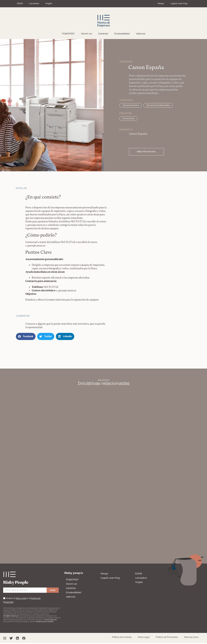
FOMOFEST (68, 34)
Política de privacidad (45, 622)
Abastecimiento (131, 105)
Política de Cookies (122, 637)
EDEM (20, 4)
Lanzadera (34, 4)
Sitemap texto (191, 637)
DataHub (103, 34)
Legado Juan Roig (179, 4)
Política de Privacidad (167, 637)
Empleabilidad (122, 34)
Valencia (141, 34)
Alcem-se (87, 34)
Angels (49, 4)
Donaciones (128, 119)
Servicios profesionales (158, 105)
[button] (26, 336)
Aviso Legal (144, 637)
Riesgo (161, 4)
